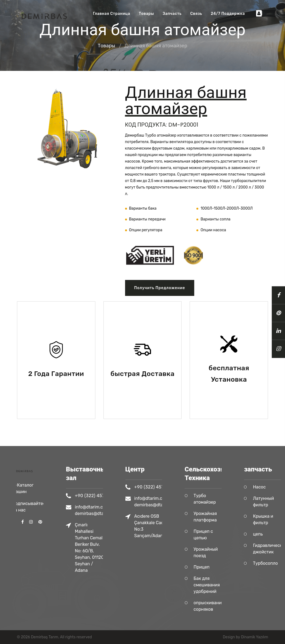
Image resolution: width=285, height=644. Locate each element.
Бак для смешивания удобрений (218, 585)
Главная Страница (112, 14)
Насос (271, 487)
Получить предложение (160, 288)
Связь (196, 14)
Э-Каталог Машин (23, 469)
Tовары (146, 14)
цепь (269, 534)
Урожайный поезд (217, 552)
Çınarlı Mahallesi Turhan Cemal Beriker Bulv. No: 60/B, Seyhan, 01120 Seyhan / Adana (100, 548)
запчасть (172, 14)
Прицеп (213, 567)
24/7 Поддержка (228, 14)
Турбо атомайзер (216, 499)
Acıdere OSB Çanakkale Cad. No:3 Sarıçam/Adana (161, 526)
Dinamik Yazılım (254, 637)
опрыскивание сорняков (220, 606)
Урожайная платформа (216, 517)
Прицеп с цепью (214, 535)
